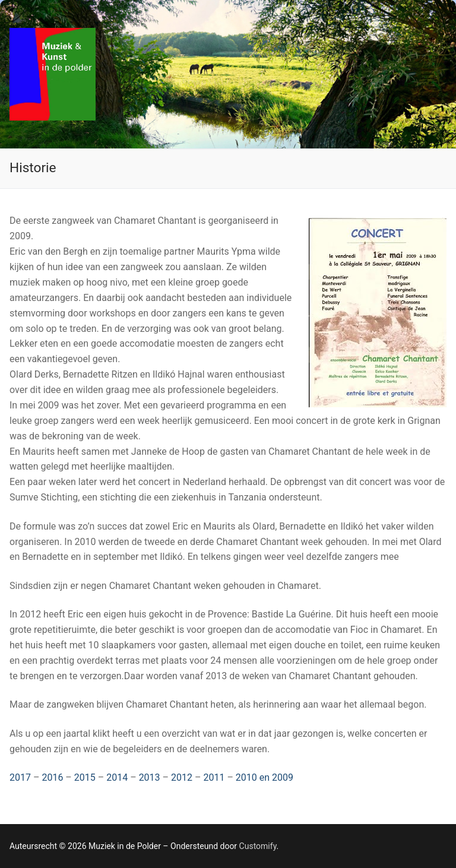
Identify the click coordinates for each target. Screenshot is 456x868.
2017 (20, 777)
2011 (214, 777)
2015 (85, 777)
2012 (182, 777)
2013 (150, 777)
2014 (117, 777)
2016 (52, 777)
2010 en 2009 (265, 777)
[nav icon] (427, 74)
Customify (258, 846)
